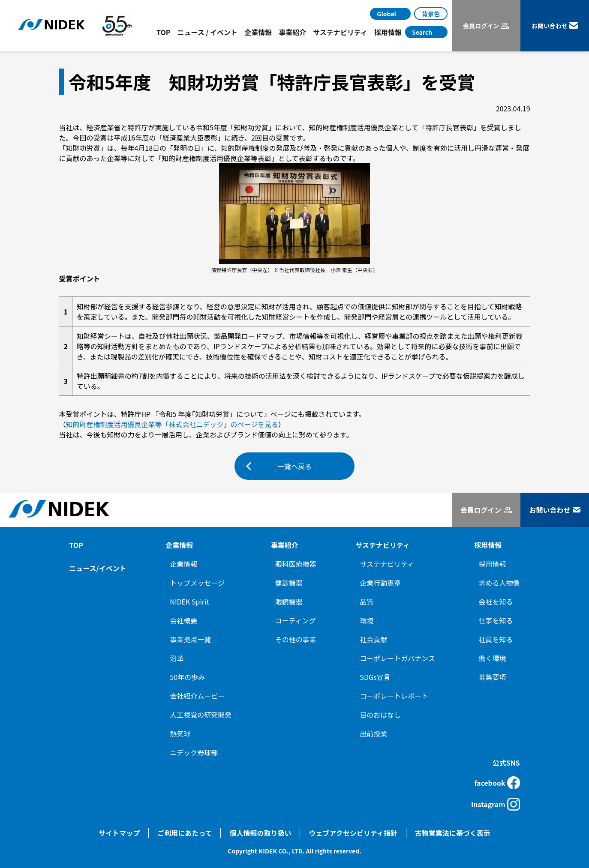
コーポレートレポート (394, 696)
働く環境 (493, 658)
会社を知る (496, 602)
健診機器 (289, 583)
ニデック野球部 (194, 752)
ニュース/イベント (98, 568)
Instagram (496, 804)
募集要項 (493, 677)
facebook (497, 783)
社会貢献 (373, 639)
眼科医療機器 (296, 564)
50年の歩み (187, 677)
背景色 (431, 14)
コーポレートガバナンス (397, 658)
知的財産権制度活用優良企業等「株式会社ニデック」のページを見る (172, 424)
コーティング (296, 620)
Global (386, 14)
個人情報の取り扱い (260, 833)
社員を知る (496, 639)
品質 (367, 602)
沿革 (177, 658)
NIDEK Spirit (189, 602)
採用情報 (493, 564)
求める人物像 (499, 583)
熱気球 (180, 733)
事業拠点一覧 (190, 639)
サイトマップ (119, 833)
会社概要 (183, 620)
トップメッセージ (197, 583)
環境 (367, 620)
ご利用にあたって (185, 833)
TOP (163, 32)
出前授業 (373, 733)
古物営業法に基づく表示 (453, 833)
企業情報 (183, 564)
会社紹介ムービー (197, 696)
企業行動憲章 (380, 583)
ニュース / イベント (207, 32)
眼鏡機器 (289, 602)
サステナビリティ (387, 564)
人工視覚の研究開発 (201, 715)
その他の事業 (296, 639)
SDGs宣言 (375, 677)
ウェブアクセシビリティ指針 (353, 833)
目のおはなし (380, 715)
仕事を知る (496, 620)
